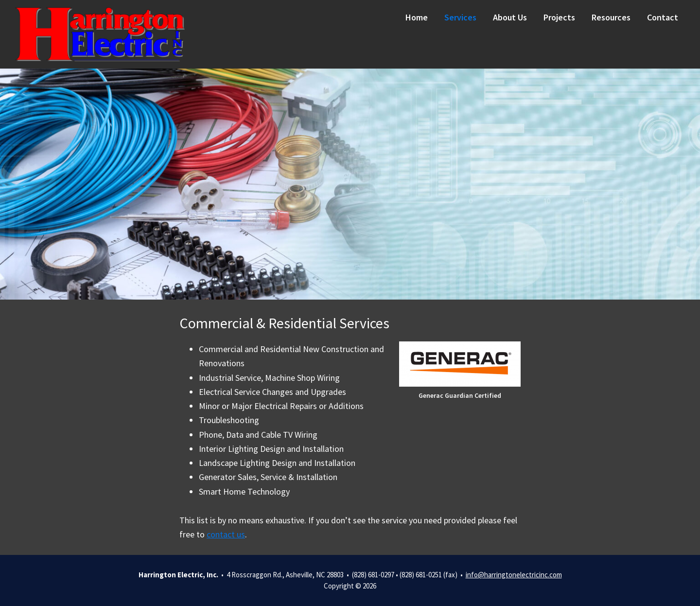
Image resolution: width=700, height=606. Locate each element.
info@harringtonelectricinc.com (514, 575)
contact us (226, 534)
